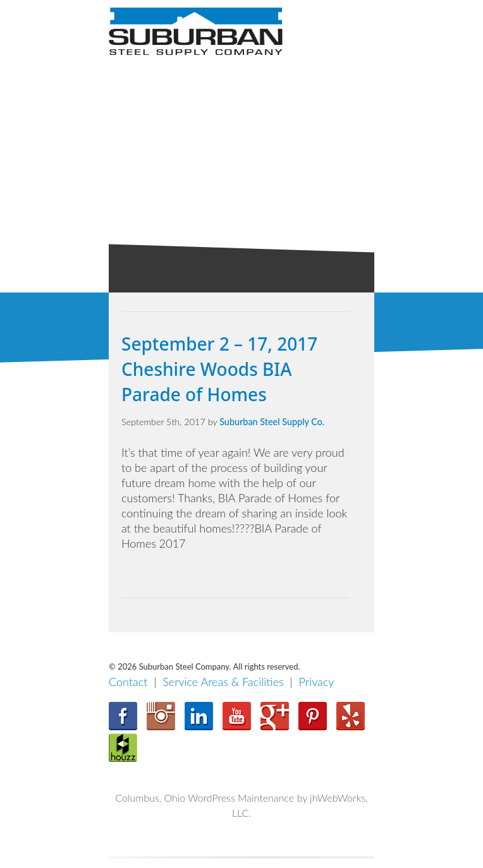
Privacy (317, 682)
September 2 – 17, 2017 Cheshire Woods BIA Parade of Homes (219, 369)
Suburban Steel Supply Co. (272, 422)
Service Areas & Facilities (223, 682)
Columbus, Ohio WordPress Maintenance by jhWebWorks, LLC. (241, 805)
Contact (128, 682)
